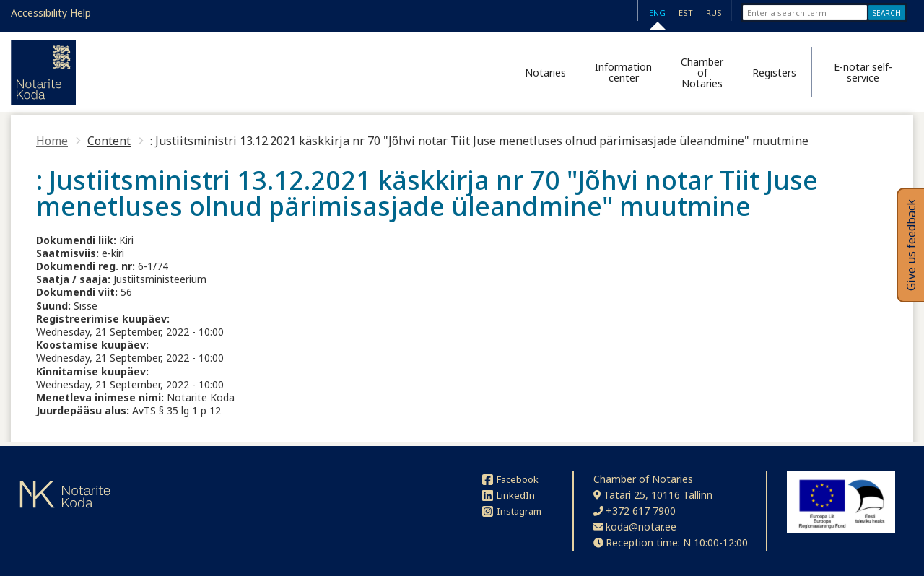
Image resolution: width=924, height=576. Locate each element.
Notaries (545, 73)
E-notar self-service (863, 72)
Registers (774, 73)
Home (52, 141)
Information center (623, 72)
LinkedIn (509, 495)
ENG (657, 13)
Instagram (512, 511)
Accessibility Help (51, 13)
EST (686, 13)
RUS (714, 13)
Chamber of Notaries (702, 73)
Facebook (510, 479)
